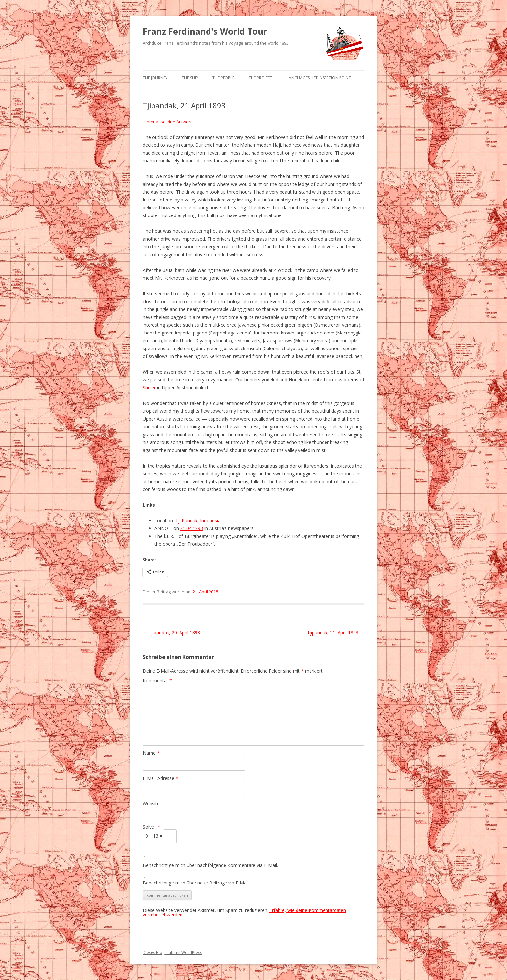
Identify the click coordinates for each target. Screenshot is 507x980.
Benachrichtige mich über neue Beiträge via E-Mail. (196, 883)
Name (151, 753)
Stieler (149, 387)
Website (151, 803)
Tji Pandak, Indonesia (198, 520)
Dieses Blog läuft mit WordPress (172, 952)
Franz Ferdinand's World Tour (205, 31)
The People (223, 78)
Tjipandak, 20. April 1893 (171, 633)
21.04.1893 (192, 528)
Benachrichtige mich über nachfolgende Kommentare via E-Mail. (210, 865)
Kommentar (157, 681)
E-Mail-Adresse (160, 778)
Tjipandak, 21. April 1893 (336, 633)
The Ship (190, 78)
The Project (261, 78)
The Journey (155, 78)
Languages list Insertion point (319, 78)
